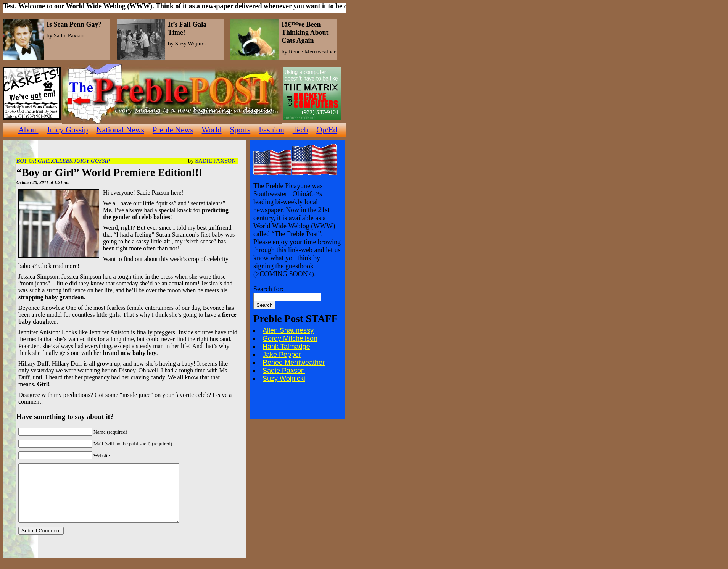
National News (120, 130)
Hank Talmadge (286, 347)
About (28, 130)
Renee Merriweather (294, 363)
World (212, 130)
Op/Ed (327, 130)
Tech (300, 130)
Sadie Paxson (215, 161)
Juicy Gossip (68, 130)
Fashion (271, 130)
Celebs (62, 161)
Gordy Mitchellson (290, 338)
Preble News (173, 130)
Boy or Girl (33, 161)
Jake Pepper (282, 355)
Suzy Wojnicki (284, 379)
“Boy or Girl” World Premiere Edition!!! (109, 172)
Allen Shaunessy (288, 330)
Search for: (268, 289)
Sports (240, 130)
